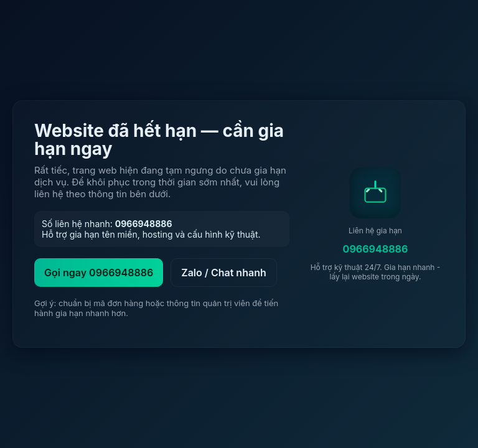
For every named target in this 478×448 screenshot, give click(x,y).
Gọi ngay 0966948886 (99, 273)
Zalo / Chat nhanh (224, 273)
